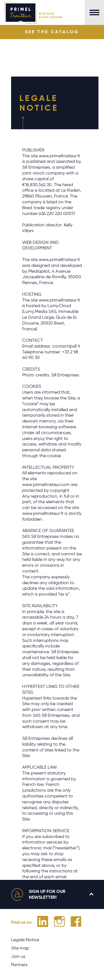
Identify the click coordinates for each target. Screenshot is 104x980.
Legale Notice (25, 940)
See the (52, 32)
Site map (20, 948)
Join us (18, 956)
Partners (19, 965)
